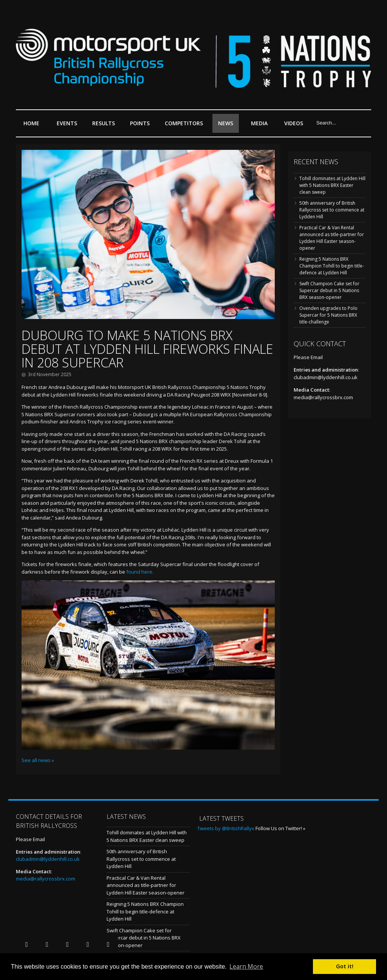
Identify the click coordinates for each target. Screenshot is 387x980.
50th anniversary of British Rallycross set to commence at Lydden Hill (332, 210)
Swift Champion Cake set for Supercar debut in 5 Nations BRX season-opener (329, 290)
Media (259, 123)
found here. (140, 572)
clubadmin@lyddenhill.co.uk (326, 377)
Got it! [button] (345, 966)
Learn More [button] (246, 966)
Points (142, 126)
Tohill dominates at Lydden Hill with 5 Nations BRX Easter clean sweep (332, 185)
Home (31, 123)
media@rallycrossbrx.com (323, 397)
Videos (294, 123)
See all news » (38, 760)
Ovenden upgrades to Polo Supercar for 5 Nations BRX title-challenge (328, 315)
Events (69, 126)
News (226, 123)
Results (105, 126)
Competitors (184, 123)
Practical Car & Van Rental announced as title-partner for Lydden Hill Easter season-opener (332, 238)
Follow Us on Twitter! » (280, 828)
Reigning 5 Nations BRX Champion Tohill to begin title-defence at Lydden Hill (332, 266)
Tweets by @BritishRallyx (226, 828)
